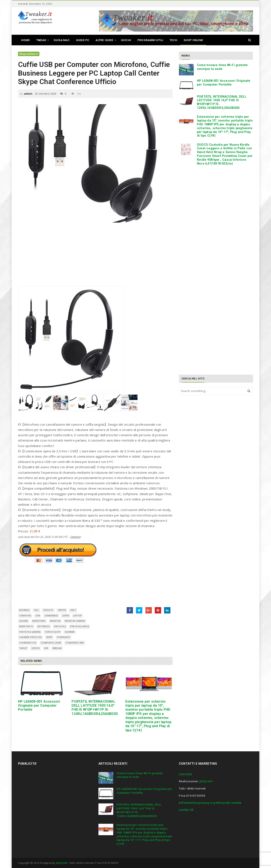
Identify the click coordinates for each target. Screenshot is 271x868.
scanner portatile (30, 637)
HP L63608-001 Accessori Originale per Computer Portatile (39, 706)
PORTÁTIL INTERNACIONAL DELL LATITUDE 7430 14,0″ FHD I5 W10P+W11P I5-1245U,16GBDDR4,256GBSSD (95, 708)
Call (36, 610)
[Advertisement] (95, 256)
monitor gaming (75, 621)
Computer (25, 616)
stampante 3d (28, 643)
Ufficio (36, 648)
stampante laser (51, 643)
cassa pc (48, 610)
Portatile (60, 626)
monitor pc (26, 626)
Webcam (57, 648)
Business (24, 610)
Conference (51, 616)
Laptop (77, 616)
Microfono (39, 621)
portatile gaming (30, 632)
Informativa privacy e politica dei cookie (210, 803)
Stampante (64, 637)
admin (28, 94)
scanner (70, 632)
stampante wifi (75, 643)
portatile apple (80, 626)
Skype (49, 637)
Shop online (27, 54)
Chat (73, 610)
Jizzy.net (206, 781)
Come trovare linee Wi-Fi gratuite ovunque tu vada (222, 67)
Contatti (186, 774)
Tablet (23, 648)
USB (46, 648)
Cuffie (66, 616)
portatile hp (53, 632)
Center (62, 610)
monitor (55, 621)
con (38, 616)
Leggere (24, 621)
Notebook (44, 626)
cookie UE (186, 810)
